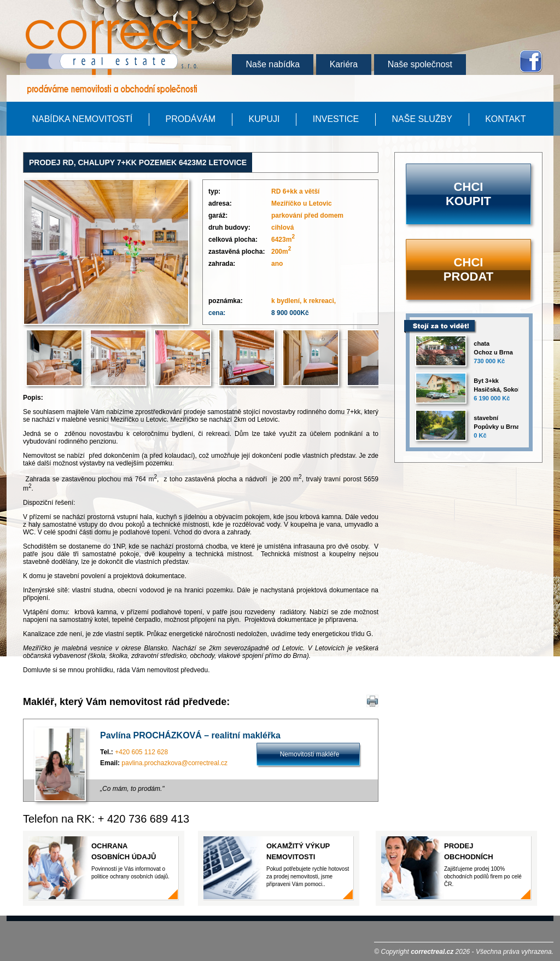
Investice (336, 119)
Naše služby (422, 119)
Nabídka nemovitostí (82, 119)
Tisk (374, 701)
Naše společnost (420, 64)
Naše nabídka (273, 64)
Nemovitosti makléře (310, 754)
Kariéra (344, 64)
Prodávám (191, 119)
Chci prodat (468, 269)
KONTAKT (505, 119)
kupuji (264, 119)
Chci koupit (468, 194)
